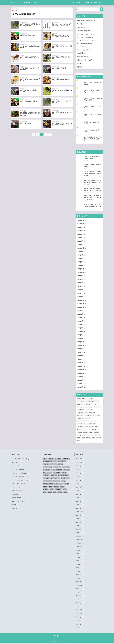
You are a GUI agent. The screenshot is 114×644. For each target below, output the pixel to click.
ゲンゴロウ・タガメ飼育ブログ (25, 2)
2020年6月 (81, 350)
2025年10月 (82, 224)
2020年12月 (82, 343)
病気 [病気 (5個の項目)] (79, 439)
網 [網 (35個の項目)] (83, 439)
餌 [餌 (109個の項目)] (79, 441)
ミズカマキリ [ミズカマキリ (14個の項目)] (92, 430)
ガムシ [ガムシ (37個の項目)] (79, 408)
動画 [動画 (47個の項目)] (85, 433)
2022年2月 (81, 294)
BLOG (101, 2)
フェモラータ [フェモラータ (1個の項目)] (80, 427)
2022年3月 (81, 290)
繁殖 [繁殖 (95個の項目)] (88, 439)
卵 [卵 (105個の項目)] (90, 433)
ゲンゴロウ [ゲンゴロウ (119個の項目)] (97, 408)
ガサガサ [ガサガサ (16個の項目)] (96, 405)
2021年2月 (81, 336)
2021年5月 (81, 325)
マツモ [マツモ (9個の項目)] (97, 427)
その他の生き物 (83, 57)
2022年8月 (81, 280)
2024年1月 (81, 245)
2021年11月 (82, 304)
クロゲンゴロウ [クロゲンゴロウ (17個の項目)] (88, 408)
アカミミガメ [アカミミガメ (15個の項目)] (81, 402)
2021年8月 (81, 315)
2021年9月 (81, 311)
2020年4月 (81, 357)
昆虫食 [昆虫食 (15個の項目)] (85, 436)
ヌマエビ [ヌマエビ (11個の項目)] (88, 419)
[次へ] (50, 135)
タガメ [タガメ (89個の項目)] (98, 416)
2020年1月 (81, 367)
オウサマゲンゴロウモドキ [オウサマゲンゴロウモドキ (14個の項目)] (93, 402)
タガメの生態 (83, 47)
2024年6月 (81, 238)
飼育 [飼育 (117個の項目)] (99, 439)
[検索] (102, 9)
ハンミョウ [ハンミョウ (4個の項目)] (92, 422)
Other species (82, 27)
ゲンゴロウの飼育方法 (85, 31)
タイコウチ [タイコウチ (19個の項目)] (90, 416)
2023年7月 (81, 255)
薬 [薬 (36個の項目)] (93, 439)
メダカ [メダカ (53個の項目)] (79, 433)
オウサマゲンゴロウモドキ (87, 40)
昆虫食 (80, 64)
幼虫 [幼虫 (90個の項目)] (79, 436)
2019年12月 (82, 371)
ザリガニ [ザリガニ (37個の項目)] (92, 413)
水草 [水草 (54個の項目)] (91, 436)
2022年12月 (82, 269)
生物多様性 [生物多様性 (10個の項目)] (98, 436)
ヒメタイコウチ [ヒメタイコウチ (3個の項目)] (91, 425)
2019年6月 (81, 381)
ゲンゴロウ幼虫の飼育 (86, 37)
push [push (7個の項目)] (79, 399)
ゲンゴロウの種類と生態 (86, 34)
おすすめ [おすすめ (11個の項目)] (91, 399)
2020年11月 (82, 346)
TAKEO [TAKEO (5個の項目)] (85, 399)
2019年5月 (81, 384)
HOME (57, 637)
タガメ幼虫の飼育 (85, 50)
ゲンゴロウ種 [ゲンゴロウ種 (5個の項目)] (80, 411)
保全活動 (81, 24)
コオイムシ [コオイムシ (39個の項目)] (89, 411)
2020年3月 (81, 360)
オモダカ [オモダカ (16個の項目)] (89, 405)
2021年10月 (82, 308)
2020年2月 (81, 364)
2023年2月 (81, 266)
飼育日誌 (81, 67)
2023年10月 (82, 248)
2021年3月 (81, 332)
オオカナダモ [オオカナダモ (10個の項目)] (81, 405)
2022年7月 (81, 283)
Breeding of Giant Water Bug (87, 21)
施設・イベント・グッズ (85, 60)
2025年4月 (81, 234)
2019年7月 (81, 378)
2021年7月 (81, 318)
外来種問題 (94, 2)
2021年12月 (82, 301)
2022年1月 (81, 297)
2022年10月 (82, 273)
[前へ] (33, 135)
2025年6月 (81, 227)
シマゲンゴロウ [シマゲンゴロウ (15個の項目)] (81, 416)
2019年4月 (81, 388)
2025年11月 (82, 220)
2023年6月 (81, 259)
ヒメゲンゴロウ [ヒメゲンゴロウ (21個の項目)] (81, 425)
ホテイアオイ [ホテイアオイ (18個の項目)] (89, 427)
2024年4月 (81, 241)
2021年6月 (81, 322)
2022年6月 (81, 287)
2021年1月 (81, 339)
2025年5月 (81, 231)
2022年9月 (81, 276)
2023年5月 (81, 262)
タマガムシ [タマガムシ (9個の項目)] (80, 419)
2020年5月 (81, 353)
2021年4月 (81, 329)
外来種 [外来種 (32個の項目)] (96, 433)
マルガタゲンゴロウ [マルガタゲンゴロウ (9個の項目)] (82, 430)
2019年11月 (82, 374)
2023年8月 (81, 252)
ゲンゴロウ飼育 (77, 2)
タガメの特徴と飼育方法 (85, 44)
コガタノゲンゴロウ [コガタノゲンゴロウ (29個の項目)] (82, 413)
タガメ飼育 (86, 2)
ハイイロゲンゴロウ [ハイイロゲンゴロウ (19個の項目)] (82, 422)
